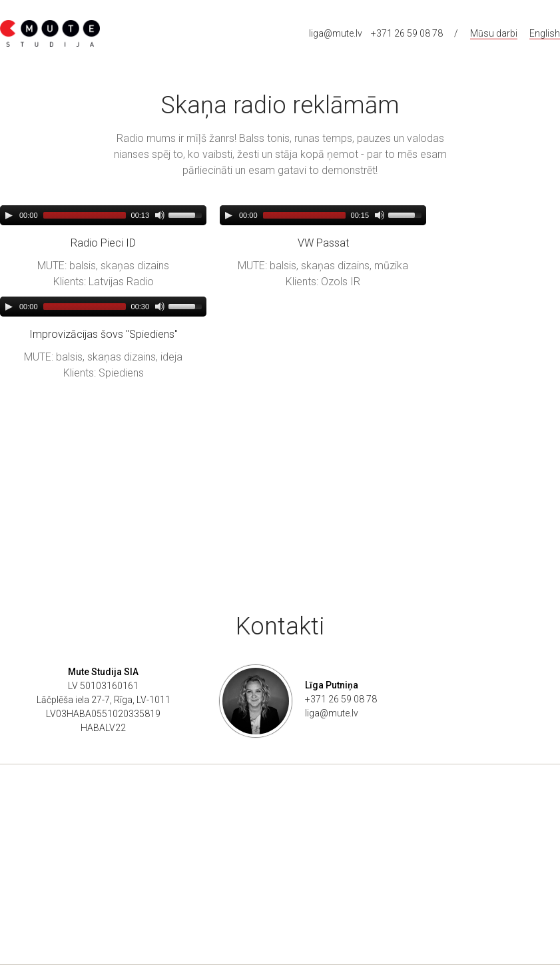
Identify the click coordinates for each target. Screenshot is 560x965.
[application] (103, 215)
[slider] (85, 215)
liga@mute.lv (336, 33)
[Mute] (160, 215)
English (545, 33)
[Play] (9, 215)
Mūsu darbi (494, 33)
